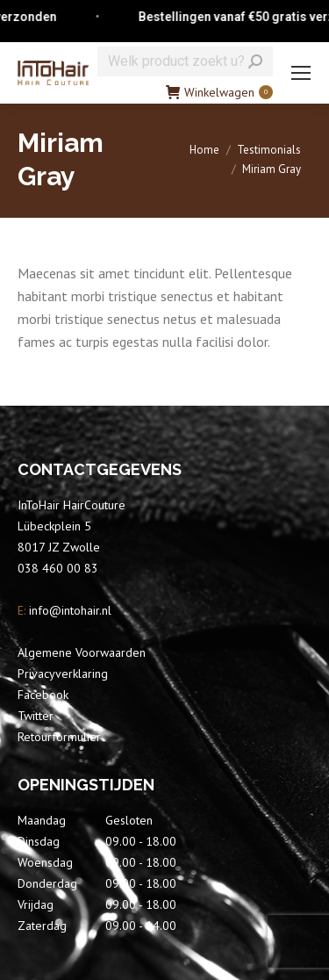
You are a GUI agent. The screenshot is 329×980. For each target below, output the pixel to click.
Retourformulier (59, 737)
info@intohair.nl (68, 610)
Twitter (36, 716)
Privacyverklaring (63, 674)
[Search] (185, 61)
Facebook (43, 695)
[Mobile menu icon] (301, 73)
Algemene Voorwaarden (82, 652)
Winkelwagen (219, 92)
